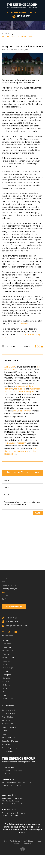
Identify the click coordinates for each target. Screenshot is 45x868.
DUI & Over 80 (7, 724)
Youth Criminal (7, 717)
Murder (5, 731)
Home (4, 34)
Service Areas (7, 636)
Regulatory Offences (10, 741)
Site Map (5, 599)
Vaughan (7, 661)
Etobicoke (7, 644)
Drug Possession (8, 713)
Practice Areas (8, 706)
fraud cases (10, 392)
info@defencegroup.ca (16, 626)
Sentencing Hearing (10, 748)
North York (7, 647)
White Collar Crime (9, 738)
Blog (11, 34)
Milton (5, 671)
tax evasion (19, 389)
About (4, 582)
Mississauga (8, 668)
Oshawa (6, 685)
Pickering (7, 695)
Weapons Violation (9, 727)
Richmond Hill (8, 657)
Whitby (6, 688)
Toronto (21, 392)
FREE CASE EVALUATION (14, 606)
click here (24, 324)
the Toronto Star (20, 451)
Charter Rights (7, 751)
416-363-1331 (12, 618)
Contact (5, 596)
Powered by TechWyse (22, 844)
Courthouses (8, 699)
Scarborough (8, 651)
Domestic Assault (9, 710)
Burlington (7, 678)
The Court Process (9, 585)
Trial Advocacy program (15, 443)
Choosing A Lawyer (9, 589)
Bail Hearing (7, 744)
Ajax (5, 692)
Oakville (6, 682)
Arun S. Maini (13, 50)
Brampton (30, 392)
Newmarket (8, 654)
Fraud (4, 734)
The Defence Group (22, 411)
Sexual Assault (7, 720)
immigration (35, 389)
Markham (7, 664)
